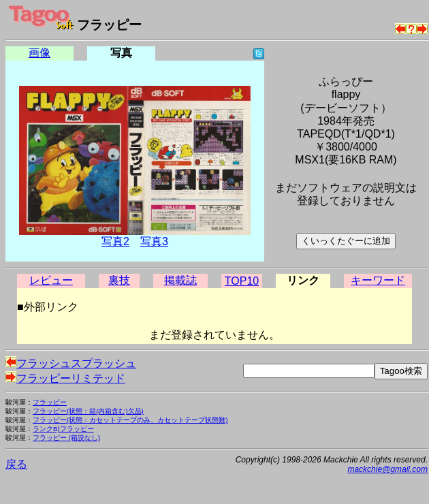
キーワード (378, 280)
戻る (16, 464)
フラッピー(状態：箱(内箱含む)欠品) (88, 411)
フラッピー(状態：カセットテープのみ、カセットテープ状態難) (130, 420)
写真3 (154, 241)
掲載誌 (180, 280)
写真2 (115, 241)
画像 (39, 53)
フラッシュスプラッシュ (71, 363)
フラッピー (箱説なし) (66, 438)
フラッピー (50, 402)
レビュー (51, 280)
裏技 (119, 280)
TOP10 (242, 281)
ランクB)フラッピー (63, 429)
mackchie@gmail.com (387, 469)
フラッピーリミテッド (65, 378)
